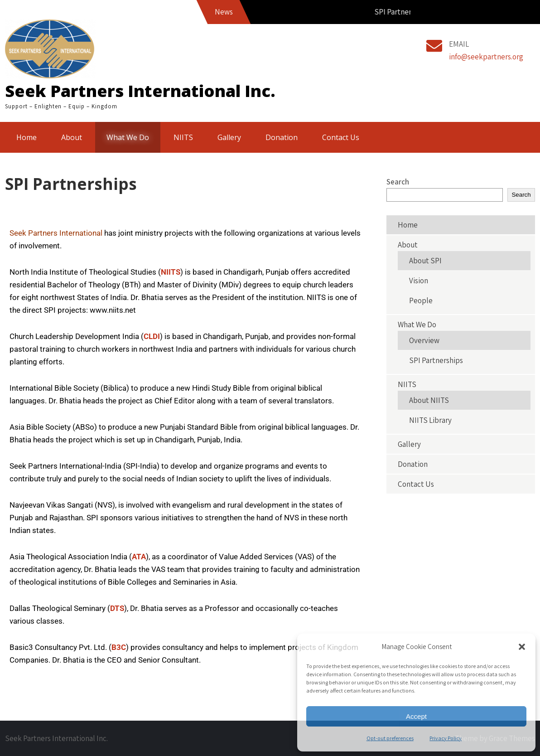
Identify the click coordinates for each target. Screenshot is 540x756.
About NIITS (429, 400)
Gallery (229, 137)
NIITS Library (430, 420)
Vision (419, 281)
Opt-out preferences (390, 738)
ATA (139, 557)
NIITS (183, 137)
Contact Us (341, 137)
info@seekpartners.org (486, 57)
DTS (117, 608)
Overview (424, 340)
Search (398, 182)
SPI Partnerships (436, 360)
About (72, 137)
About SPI (425, 261)
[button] (522, 647)
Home (27, 137)
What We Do (128, 137)
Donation (282, 137)
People (421, 300)
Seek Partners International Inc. (140, 91)
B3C (119, 647)
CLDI (152, 336)
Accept (416, 716)
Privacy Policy (446, 738)
